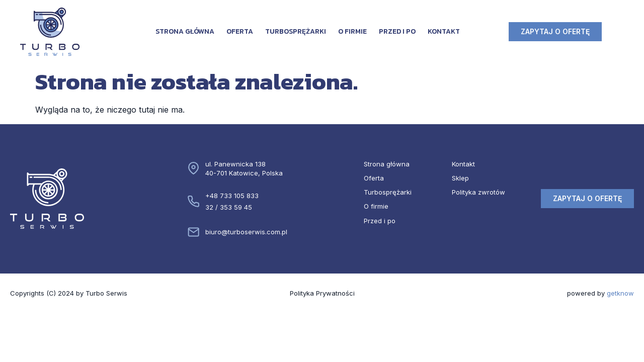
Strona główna (185, 31)
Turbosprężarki (296, 31)
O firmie (352, 31)
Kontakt (444, 31)
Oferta (240, 31)
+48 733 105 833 (232, 196)
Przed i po (397, 31)
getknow (620, 293)
